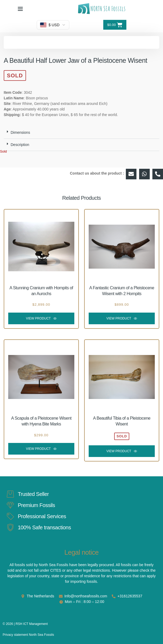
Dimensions (20, 132)
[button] (20, 9)
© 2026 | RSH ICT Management (25, 624)
